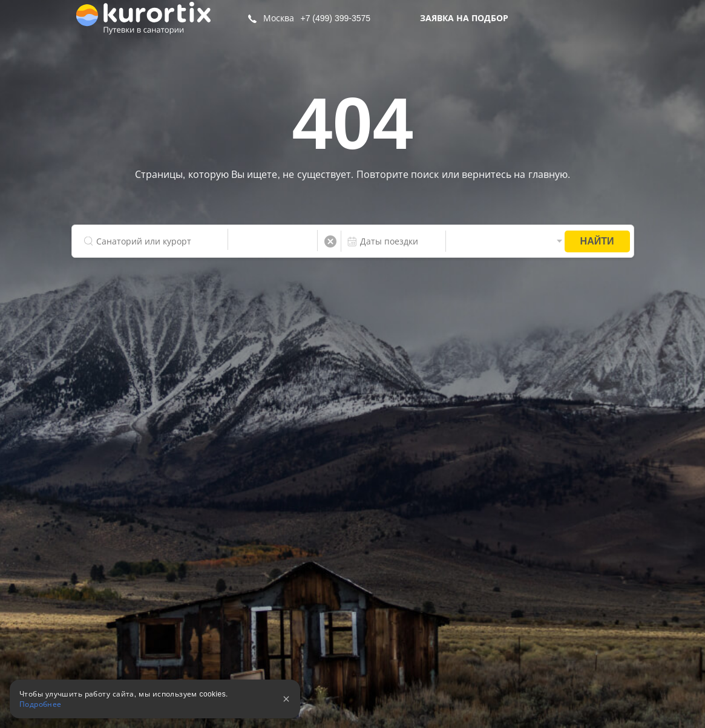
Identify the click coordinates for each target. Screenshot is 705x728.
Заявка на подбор (464, 18)
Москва (279, 18)
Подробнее (41, 704)
